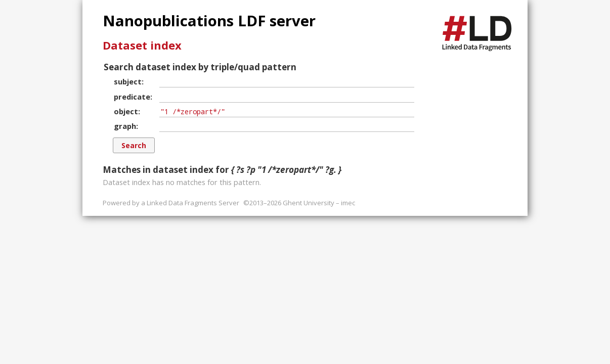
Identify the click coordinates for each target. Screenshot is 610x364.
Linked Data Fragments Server (193, 203)
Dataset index (142, 45)
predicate (132, 97)
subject (128, 81)
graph (125, 126)
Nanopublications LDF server (209, 21)
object (126, 111)
